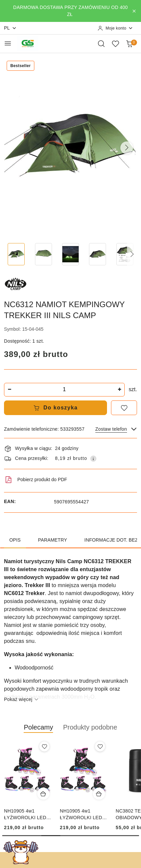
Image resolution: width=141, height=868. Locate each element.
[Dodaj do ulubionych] (124, 408)
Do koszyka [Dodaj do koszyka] (56, 408)
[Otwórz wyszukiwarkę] (101, 43)
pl (10, 28)
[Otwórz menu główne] (8, 43)
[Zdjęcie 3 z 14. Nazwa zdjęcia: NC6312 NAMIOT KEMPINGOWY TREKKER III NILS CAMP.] (70, 254)
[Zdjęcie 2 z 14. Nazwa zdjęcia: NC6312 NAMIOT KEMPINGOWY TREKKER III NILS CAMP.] (43, 254)
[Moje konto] (115, 28)
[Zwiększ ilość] (119, 390)
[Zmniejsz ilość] (9, 390)
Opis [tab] (15, 540)
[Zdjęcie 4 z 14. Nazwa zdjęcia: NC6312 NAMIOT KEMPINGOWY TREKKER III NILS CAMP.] (97, 254)
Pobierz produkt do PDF (35, 480)
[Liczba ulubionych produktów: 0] (115, 43)
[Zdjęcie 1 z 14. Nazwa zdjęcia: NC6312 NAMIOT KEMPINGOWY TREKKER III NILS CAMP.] (16, 254)
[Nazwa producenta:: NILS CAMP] (16, 284)
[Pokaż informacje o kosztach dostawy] (93, 459)
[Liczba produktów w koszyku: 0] (129, 43)
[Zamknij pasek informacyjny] (134, 11)
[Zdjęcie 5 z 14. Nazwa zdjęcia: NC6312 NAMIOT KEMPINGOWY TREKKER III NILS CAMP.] (125, 254)
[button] (127, 148)
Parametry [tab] (52, 540)
